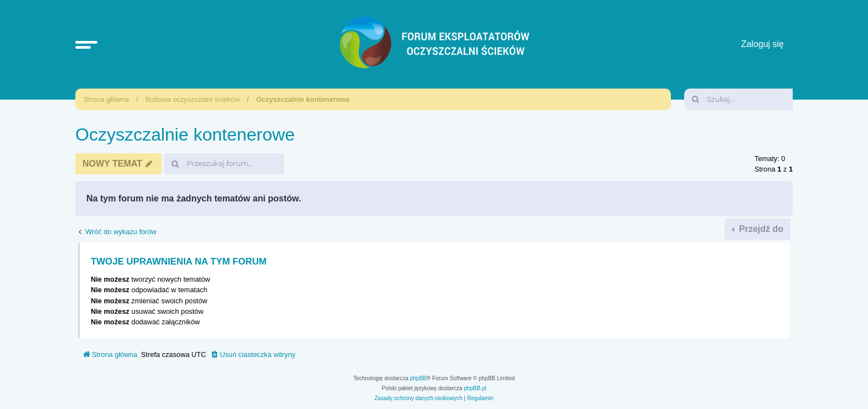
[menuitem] (253, 355)
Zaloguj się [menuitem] (763, 44)
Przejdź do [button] (760, 229)
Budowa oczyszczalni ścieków (192, 99)
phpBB (418, 378)
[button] (86, 44)
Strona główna (106, 99)
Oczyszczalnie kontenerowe (303, 99)
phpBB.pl (475, 388)
